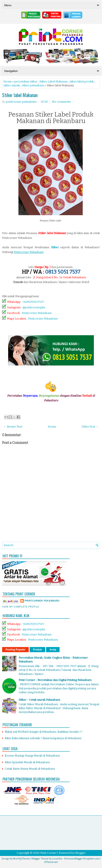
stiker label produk (82, 81)
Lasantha (57, 859)
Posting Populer (15, 650)
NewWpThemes (22, 859)
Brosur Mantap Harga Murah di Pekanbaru (32, 756)
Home (8, 81)
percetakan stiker (26, 81)
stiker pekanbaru (33, 85)
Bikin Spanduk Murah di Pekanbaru (27, 762)
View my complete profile (21, 607)
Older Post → (90, 427)
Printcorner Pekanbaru (37, 313)
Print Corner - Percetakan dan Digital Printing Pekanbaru (55, 680)
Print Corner (48, 853)
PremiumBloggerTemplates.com (82, 859)
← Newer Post (13, 427)
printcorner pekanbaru (42, 601)
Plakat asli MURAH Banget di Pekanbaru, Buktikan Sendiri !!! (44, 732)
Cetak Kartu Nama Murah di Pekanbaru (30, 769)
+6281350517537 (33, 302)
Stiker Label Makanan (53, 81)
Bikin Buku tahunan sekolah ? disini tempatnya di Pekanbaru (43, 738)
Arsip (53, 650)
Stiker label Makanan (20, 95)
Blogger (80, 853)
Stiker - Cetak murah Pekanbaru (39, 700)
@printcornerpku (34, 307)
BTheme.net (51, 862)
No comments (61, 102)
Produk (37, 650)
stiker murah (12, 85)
